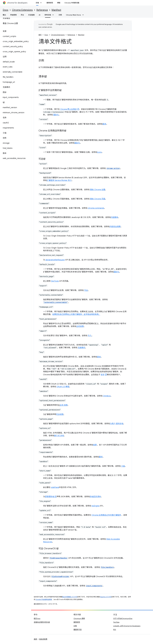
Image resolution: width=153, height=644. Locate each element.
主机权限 (80, 326)
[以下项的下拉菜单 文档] (42, 3)
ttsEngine (95, 506)
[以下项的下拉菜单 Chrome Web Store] (84, 15)
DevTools (55, 281)
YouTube (116, 622)
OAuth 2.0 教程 (63, 387)
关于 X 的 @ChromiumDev (123, 618)
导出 (86, 290)
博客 (59, 3)
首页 (40, 35)
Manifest (56, 10)
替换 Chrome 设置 (98, 190)
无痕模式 (82, 348)
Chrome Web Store (73, 15)
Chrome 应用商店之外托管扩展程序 (106, 515)
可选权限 (60, 414)
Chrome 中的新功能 (72, 3)
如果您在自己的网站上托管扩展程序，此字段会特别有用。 (76, 314)
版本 (104, 124)
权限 (95, 445)
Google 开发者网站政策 (44, 599)
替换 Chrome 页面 (98, 199)
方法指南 (31, 15)
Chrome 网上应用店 (68, 109)
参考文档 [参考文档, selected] (48, 15)
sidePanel (55, 487)
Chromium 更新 (79, 618)
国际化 (56, 115)
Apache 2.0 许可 (106, 597)
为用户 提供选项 (117, 424)
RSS (115, 630)
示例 (60, 15)
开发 (22, 15)
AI (40, 15)
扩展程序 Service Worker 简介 (59, 180)
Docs (6, 10)
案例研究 (50, 3)
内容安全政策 (115, 227)
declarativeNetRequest (55, 260)
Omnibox (107, 396)
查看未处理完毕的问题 (42, 622)
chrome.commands (96, 208)
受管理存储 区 (51, 497)
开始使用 (13, 15)
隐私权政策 (43, 639)
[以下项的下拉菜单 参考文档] (54, 15)
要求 (101, 457)
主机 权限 (64, 405)
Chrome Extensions (22, 10)
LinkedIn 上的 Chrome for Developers (127, 626)
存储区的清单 (95, 497)
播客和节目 (78, 630)
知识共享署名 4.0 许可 (70, 597)
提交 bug (37, 618)
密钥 (99, 357)
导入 (90, 336)
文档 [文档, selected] (37, 3)
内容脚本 (114, 217)
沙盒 (123, 466)
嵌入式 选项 (59, 436)
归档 (75, 626)
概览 (4, 15)
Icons (99, 152)
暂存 (102, 375)
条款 (35, 639)
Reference (42, 10)
